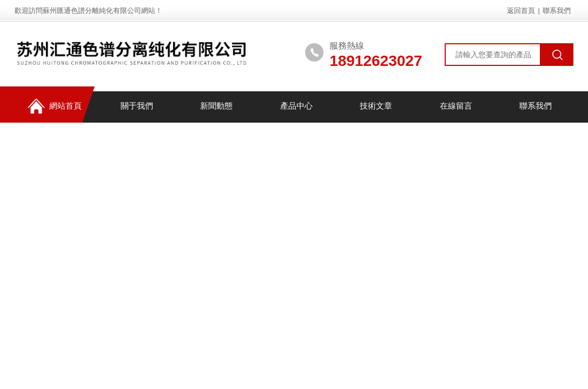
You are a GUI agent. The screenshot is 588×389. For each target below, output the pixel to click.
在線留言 (453, 107)
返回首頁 (521, 11)
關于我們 (134, 107)
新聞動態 (214, 107)
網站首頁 (52, 107)
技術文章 (374, 107)
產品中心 (294, 107)
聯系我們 (557, 11)
